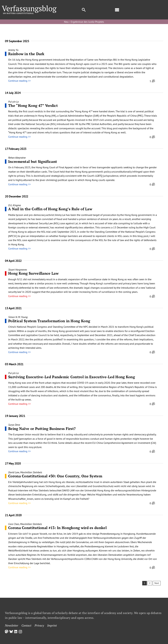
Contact (26, 625)
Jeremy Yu (13, 50)
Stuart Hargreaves (18, 270)
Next (157, 583)
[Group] (29, 7)
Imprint (52, 625)
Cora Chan (14, 524)
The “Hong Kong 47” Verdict (33, 105)
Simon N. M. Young (18, 317)
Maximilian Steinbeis (31, 472)
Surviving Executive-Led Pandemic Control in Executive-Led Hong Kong (72, 377)
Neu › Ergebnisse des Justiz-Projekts (84, 22)
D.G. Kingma (15, 205)
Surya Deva (14, 425)
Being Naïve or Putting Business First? (42, 429)
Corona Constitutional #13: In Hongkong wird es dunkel (57, 528)
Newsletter (12, 625)
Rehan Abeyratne (17, 158)
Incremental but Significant (33, 161)
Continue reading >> (19, 81)
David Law (14, 472)
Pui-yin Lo (13, 102)
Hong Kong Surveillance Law (33, 273)
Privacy (39, 625)
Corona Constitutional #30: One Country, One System (55, 476)
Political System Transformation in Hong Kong (49, 321)
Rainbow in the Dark (26, 54)
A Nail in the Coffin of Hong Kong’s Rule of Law (50, 209)
